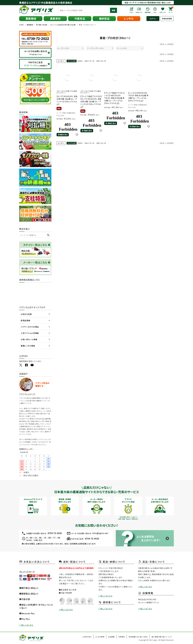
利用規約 (122, 637)
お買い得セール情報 (29, 339)
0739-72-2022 (55, 533)
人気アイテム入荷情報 (30, 333)
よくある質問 (100, 637)
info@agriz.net (100, 533)
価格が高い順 (101, 61)
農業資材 (55, 19)
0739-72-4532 (92, 539)
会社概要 (111, 637)
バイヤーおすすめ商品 (30, 327)
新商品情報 (26, 320)
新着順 (80, 61)
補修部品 (104, 19)
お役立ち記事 (26, 314)
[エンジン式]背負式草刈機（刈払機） (63, 25)
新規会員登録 (167, 19)
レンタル (129, 19)
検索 (114, 10)
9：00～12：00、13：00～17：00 (43, 538)
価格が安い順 (89, 61)
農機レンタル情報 (28, 346)
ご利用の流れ (87, 637)
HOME (22, 25)
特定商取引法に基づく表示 (138, 637)
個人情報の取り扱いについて (162, 637)
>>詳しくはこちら (26, 625)
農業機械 (31, 19)
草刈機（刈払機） (42, 25)
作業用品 (80, 19)
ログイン (153, 19)
